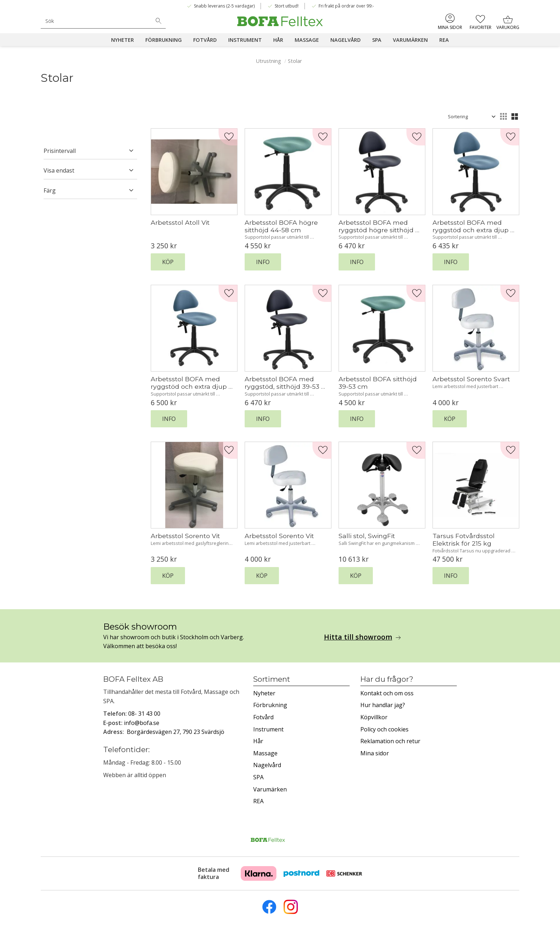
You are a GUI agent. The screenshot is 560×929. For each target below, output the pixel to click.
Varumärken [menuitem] (410, 40)
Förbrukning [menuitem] (164, 40)
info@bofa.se (142, 723)
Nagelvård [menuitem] (346, 40)
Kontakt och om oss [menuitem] (387, 693)
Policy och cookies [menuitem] (384, 729)
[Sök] (159, 21)
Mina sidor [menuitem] (450, 27)
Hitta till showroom (358, 637)
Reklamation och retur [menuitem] (390, 741)
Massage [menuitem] (307, 40)
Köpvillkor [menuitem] (374, 717)
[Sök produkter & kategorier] (96, 21)
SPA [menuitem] (377, 40)
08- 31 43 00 (144, 714)
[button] (480, 21)
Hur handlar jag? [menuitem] (383, 705)
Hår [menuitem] (278, 40)
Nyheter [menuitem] (122, 40)
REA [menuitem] (444, 40)
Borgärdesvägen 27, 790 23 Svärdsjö (176, 732)
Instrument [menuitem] (245, 40)
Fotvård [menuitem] (205, 40)
